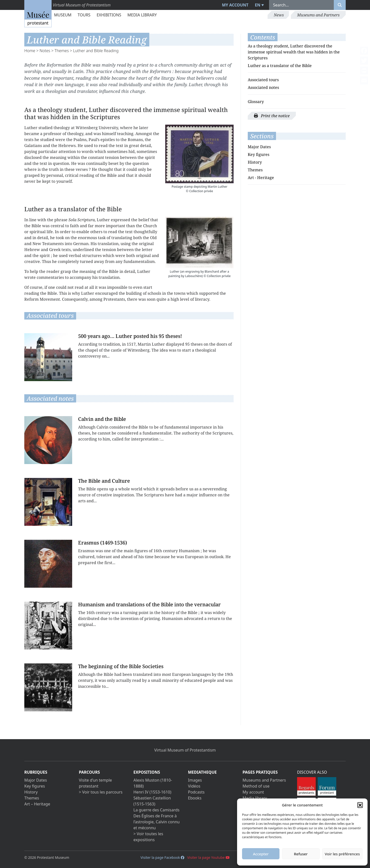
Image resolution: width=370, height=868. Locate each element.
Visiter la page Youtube (208, 857)
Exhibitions (109, 15)
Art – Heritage (37, 804)
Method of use (256, 786)
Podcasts (196, 792)
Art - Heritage (261, 178)
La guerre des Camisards (156, 810)
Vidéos (194, 786)
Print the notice (272, 116)
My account (235, 5)
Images (195, 780)
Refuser (301, 854)
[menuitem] (259, 5)
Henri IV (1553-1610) (152, 792)
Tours (84, 15)
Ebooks (195, 798)
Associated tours (263, 80)
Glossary (256, 102)
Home (30, 51)
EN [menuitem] (258, 5)
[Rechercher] (340, 5)
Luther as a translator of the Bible (280, 66)
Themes (62, 51)
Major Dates (259, 147)
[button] (360, 805)
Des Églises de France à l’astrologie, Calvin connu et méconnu (156, 822)
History (255, 162)
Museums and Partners (318, 15)
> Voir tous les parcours (101, 792)
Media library (142, 15)
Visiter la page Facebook (162, 857)
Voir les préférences (342, 854)
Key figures (259, 154)
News (279, 15)
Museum (63, 15)
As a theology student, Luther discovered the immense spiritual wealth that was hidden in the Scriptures (294, 52)
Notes (45, 51)
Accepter (261, 854)
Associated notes (263, 87)
